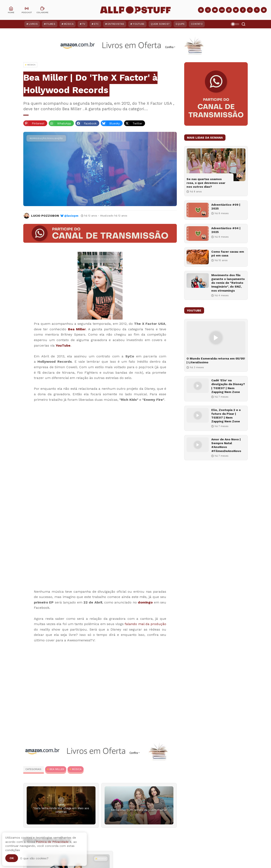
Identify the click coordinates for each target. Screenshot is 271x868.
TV (84, 24)
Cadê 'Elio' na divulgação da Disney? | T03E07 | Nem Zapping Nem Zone (228, 386)
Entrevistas (116, 24)
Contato (197, 24)
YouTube (139, 24)
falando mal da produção (145, 624)
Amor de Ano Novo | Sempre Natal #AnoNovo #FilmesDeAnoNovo (226, 445)
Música (69, 24)
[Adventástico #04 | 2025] (198, 234)
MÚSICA (77, 769)
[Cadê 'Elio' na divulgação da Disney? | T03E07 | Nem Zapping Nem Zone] (198, 386)
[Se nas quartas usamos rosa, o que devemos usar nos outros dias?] (216, 165)
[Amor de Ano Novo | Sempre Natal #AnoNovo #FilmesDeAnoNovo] (198, 445)
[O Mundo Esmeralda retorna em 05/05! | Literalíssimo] (216, 338)
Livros (33, 24)
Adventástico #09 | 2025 (226, 207)
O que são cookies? (34, 858)
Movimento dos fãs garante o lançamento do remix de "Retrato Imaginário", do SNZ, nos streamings (228, 283)
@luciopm (71, 216)
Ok (12, 858)
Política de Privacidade (52, 842)
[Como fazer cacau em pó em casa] (198, 257)
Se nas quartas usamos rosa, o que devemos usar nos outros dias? (206, 183)
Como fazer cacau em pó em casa (228, 254)
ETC (96, 24)
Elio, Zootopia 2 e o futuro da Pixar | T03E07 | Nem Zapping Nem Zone (226, 416)
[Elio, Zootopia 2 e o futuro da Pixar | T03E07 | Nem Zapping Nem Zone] (198, 415)
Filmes (51, 24)
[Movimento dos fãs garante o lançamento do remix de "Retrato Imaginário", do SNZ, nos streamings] (198, 280)
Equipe (180, 24)
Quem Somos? (160, 24)
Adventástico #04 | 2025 (226, 230)
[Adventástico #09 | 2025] (198, 210)
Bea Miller (77, 329)
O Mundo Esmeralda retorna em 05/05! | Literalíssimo (216, 360)
